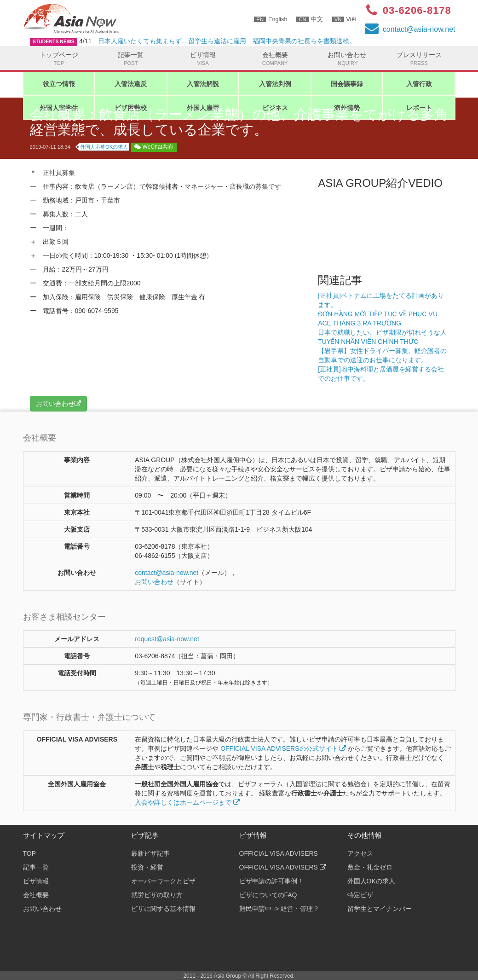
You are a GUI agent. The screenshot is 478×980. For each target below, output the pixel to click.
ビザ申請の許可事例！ (271, 881)
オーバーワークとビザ (163, 881)
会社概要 (275, 59)
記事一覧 (131, 59)
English (271, 19)
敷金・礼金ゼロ (370, 867)
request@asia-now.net (167, 639)
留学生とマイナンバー (380, 909)
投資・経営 (147, 867)
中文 (309, 19)
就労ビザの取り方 (157, 895)
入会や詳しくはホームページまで (187, 802)
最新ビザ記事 (150, 853)
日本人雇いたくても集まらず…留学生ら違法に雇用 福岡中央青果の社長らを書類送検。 (227, 41)
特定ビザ (360, 895)
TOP (30, 853)
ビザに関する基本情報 (163, 909)
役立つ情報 (59, 84)
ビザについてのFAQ (268, 895)
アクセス (360, 853)
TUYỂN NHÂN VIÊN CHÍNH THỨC (368, 342)
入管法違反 (131, 84)
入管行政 (419, 84)
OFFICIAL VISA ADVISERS (279, 853)
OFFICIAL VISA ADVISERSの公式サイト (283, 748)
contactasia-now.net (419, 29)
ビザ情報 (203, 59)
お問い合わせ (347, 59)
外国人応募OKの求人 (104, 147)
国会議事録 (347, 84)
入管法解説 (203, 84)
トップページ (59, 59)
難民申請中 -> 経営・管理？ (279, 909)
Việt (344, 19)
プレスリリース (419, 59)
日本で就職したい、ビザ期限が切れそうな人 (382, 332)
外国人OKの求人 (371, 881)
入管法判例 (275, 84)
